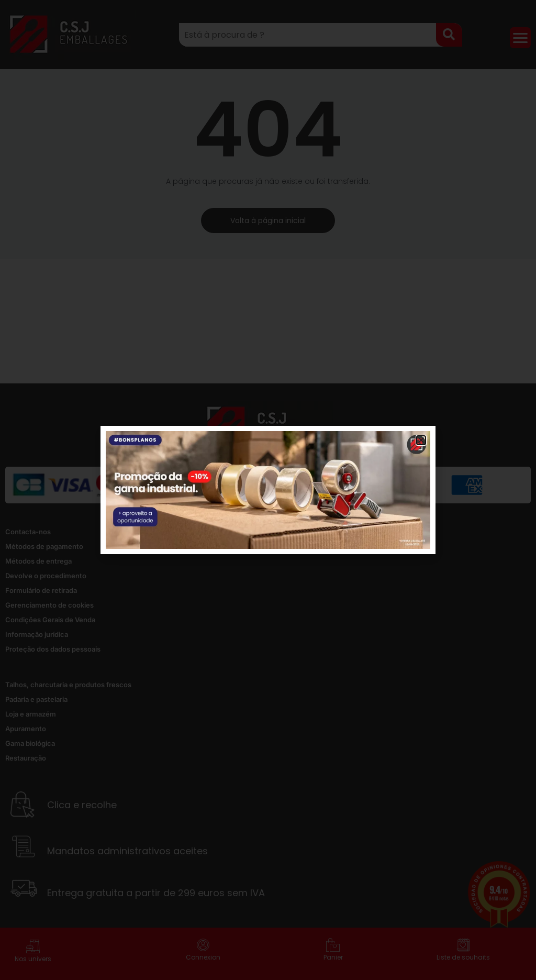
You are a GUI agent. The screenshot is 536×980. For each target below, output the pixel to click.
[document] (268, 490)
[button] (421, 440)
